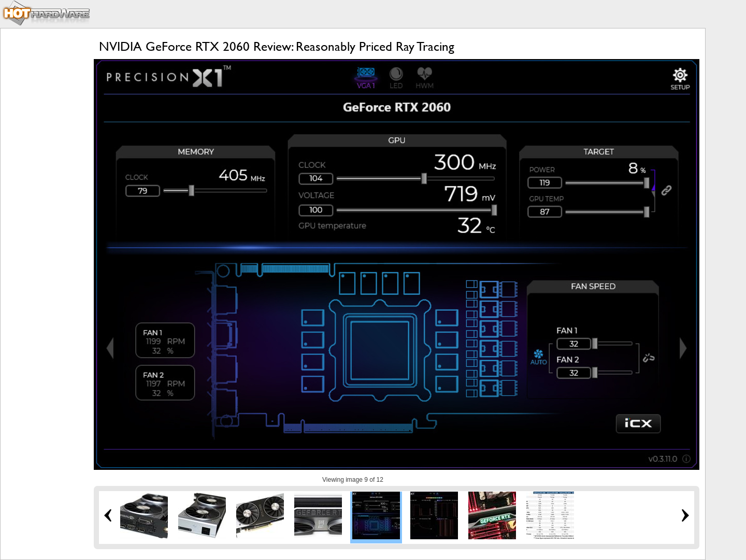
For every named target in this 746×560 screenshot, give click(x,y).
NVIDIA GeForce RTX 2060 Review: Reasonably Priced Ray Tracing (277, 46)
